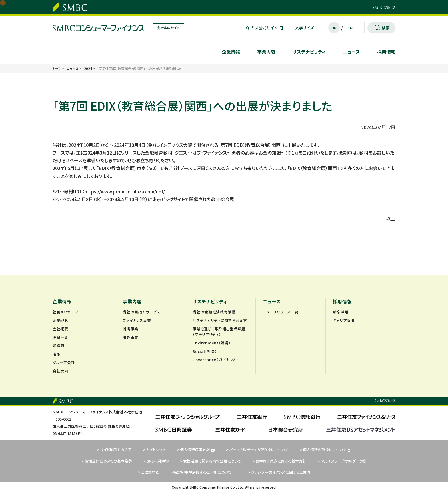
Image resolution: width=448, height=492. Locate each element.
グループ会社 (64, 362)
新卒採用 (343, 312)
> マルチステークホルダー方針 (342, 461)
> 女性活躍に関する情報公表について (211, 461)
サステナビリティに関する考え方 (220, 320)
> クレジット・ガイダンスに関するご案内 (279, 472)
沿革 (56, 354)
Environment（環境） (212, 343)
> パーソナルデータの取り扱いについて (257, 450)
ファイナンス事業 (137, 320)
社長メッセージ (65, 312)
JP (334, 28)
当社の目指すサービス (142, 312)
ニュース (351, 52)
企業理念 (60, 320)
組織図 (58, 346)
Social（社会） (205, 351)
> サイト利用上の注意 (114, 450)
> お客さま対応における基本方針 (279, 461)
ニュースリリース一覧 (281, 312)
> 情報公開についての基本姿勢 (107, 461)
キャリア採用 (344, 320)
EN (350, 28)
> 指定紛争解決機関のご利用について (203, 472)
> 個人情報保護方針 (196, 450)
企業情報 (231, 52)
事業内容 (266, 52)
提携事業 (130, 329)
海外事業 (130, 337)
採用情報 (386, 52)
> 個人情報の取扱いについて (325, 450)
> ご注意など (148, 472)
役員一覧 (60, 337)
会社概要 (60, 329)
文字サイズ (304, 28)
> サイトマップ (154, 450)
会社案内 (60, 371)
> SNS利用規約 (156, 461)
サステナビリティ (309, 52)
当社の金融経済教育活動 (217, 312)
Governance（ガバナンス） (215, 360)
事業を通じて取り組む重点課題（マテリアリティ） (219, 332)
